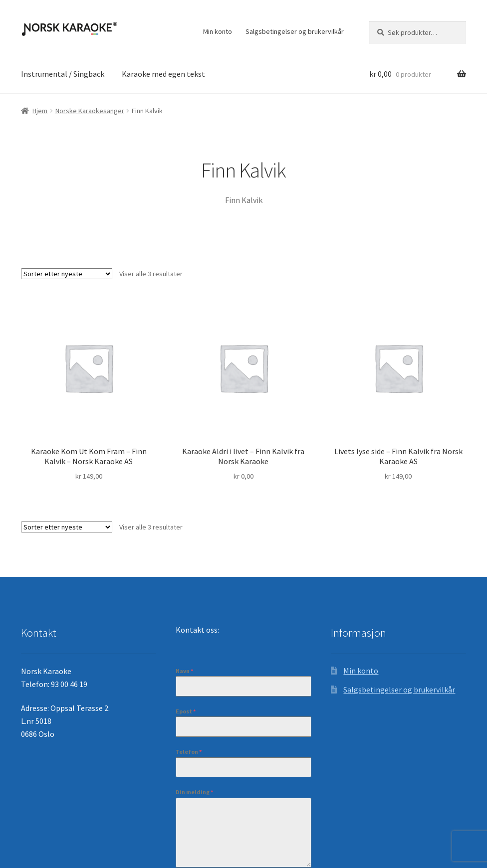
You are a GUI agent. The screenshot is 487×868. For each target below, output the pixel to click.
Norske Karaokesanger (90, 111)
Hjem (40, 111)
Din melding (194, 792)
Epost (186, 711)
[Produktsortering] (67, 274)
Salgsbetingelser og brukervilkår (295, 31)
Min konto (218, 31)
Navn (184, 671)
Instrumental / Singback (63, 74)
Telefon (189, 752)
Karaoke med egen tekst (163, 74)
